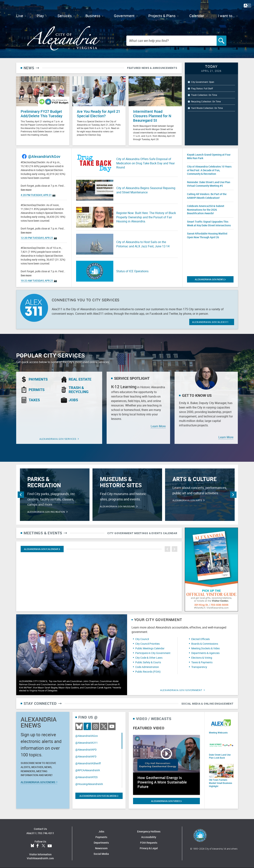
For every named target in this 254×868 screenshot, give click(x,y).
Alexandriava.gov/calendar (42, 549)
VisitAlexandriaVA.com (40, 858)
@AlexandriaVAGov (44, 156)
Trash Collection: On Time (204, 95)
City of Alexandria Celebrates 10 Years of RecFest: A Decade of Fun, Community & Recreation (209, 170)
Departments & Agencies (205, 653)
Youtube (112, 726)
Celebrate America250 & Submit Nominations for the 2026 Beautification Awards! (206, 210)
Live (20, 16)
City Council (142, 639)
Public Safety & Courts (148, 662)
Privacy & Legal (149, 848)
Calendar (197, 16)
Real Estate (80, 379)
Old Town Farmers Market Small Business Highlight (221, 783)
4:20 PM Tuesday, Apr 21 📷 (38, 195)
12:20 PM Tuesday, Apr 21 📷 (39, 238)
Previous (21, 495)
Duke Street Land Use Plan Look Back (220, 756)
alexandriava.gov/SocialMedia (99, 796)
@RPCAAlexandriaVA (88, 770)
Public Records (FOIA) (148, 672)
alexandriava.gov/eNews (39, 782)
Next (233, 495)
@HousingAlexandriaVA (89, 784)
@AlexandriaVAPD (86, 750)
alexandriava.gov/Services (58, 439)
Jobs (73, 400)
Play (40, 16)
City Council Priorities (147, 644)
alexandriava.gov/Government (181, 690)
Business (93, 16)
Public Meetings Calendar (150, 648)
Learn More (158, 426)
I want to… (226, 16)
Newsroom (101, 848)
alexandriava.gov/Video (166, 801)
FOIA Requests (149, 843)
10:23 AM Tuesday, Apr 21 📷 (39, 281)
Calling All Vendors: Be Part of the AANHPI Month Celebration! (207, 196)
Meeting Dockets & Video (206, 648)
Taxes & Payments (202, 662)
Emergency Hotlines (149, 831)
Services (65, 16)
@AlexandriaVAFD (86, 756)
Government (124, 16)
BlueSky (79, 726)
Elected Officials (201, 639)
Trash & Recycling (79, 390)
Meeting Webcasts (218, 733)
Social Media (101, 854)
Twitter (104, 726)
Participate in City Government (153, 653)
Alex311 (31, 833)
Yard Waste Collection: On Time (207, 108)
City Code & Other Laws (149, 658)
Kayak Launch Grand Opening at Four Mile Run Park (209, 156)
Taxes (34, 400)
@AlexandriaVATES (86, 777)
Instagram (95, 726)
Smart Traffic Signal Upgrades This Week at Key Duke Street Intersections (209, 223)
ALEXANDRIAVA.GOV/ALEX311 (210, 322)
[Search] (222, 41)
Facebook (87, 726)
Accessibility (149, 837)
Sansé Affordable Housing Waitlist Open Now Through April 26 (207, 235)
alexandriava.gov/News (210, 279)
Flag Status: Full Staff (202, 88)
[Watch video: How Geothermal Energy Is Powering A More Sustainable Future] (166, 765)
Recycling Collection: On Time (206, 101)
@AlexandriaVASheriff (88, 763)
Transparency (199, 667)
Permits (37, 390)
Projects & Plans (162, 16)
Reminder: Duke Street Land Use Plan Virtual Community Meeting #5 (209, 184)
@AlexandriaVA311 (87, 743)
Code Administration (147, 667)
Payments (38, 379)
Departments (101, 843)
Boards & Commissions (205, 644)
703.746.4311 (46, 833)
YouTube (50, 846)
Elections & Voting (202, 658)
